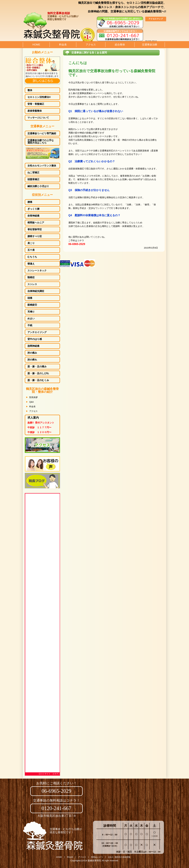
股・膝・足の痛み (37, 367)
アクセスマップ (156, 19)
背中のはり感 (35, 339)
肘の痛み (32, 353)
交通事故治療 (150, 45)
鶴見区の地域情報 (123, 857)
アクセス (91, 45)
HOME (36, 45)
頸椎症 (31, 277)
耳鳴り (31, 312)
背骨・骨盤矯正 (36, 104)
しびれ (38, 373)
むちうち (32, 257)
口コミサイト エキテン (49, 774)
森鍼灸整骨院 (94, 861)
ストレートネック (37, 271)
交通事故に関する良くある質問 (89, 53)
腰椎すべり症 (35, 236)
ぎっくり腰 (33, 209)
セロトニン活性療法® (39, 97)
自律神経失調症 (36, 291)
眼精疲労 (32, 305)
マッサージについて (38, 118)
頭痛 (30, 298)
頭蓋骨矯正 (33, 179)
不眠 (30, 325)
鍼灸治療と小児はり (38, 186)
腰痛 (30, 202)
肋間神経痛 (33, 346)
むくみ (38, 380)
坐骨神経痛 (33, 216)
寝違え (31, 264)
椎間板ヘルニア (36, 223)
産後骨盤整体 (35, 111)
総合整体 (120, 45)
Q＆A (110, 857)
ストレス (32, 284)
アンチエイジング (37, 332)
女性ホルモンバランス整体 (42, 166)
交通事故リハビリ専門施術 (42, 134)
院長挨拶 (33, 397)
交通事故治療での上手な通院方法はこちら (41, 142)
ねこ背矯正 (33, 173)
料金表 (63, 45)
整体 (30, 90)
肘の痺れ (32, 360)
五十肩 (31, 250)
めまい (31, 319)
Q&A (31, 402)
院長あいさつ (97, 857)
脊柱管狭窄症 (35, 229)
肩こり (31, 243)
